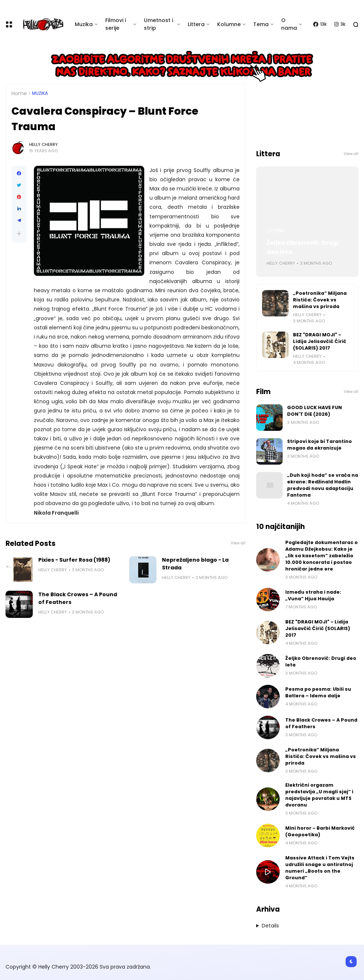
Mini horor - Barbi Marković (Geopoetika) (320, 831)
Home (19, 93)
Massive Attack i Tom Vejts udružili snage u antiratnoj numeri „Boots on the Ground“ (320, 868)
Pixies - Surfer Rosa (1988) (74, 560)
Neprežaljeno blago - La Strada (195, 564)
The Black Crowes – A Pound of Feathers (78, 598)
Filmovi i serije (116, 24)
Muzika (84, 24)
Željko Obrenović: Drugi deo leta (303, 247)
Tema (261, 24)
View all (238, 543)
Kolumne (229, 24)
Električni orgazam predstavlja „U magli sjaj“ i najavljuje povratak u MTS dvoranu (319, 795)
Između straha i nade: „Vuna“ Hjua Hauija (313, 595)
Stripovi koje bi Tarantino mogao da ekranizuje (319, 445)
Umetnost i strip (158, 24)
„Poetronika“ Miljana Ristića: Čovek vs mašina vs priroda (320, 300)
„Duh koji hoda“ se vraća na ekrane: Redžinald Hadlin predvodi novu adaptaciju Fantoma (323, 485)
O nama (289, 24)
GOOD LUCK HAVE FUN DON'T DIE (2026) (314, 411)
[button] (19, 234)
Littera (196, 24)
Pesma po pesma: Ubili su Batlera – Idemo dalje (318, 692)
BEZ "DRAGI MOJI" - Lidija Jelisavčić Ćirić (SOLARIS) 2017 (320, 341)
